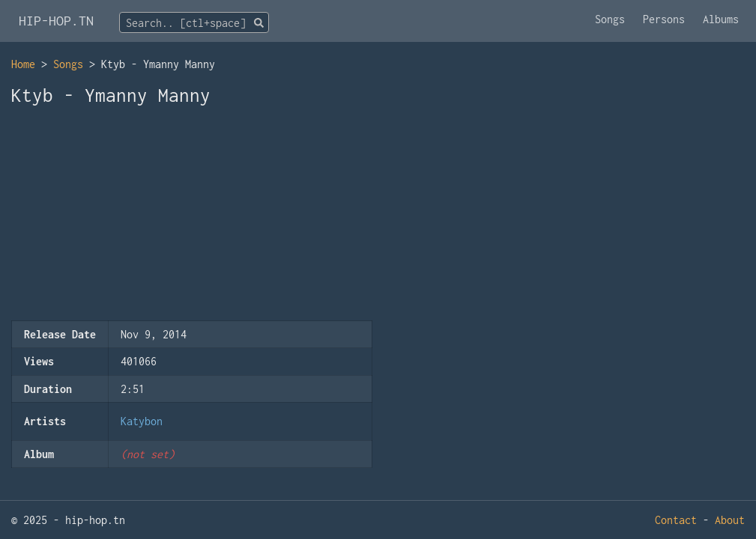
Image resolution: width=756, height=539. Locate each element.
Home (23, 64)
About (730, 520)
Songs (610, 19)
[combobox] (194, 22)
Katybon (142, 421)
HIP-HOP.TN (56, 21)
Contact (676, 520)
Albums (721, 19)
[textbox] (194, 23)
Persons (664, 19)
